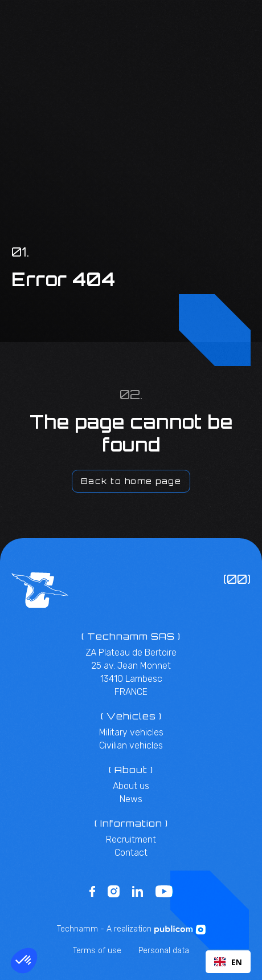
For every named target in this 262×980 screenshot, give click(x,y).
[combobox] (228, 962)
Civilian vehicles (131, 745)
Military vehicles (131, 732)
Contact (131, 853)
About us (131, 786)
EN (228, 962)
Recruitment (131, 839)
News (131, 799)
